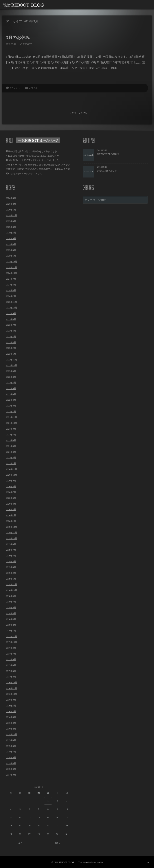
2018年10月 (12, 590)
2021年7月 (11, 434)
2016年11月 (12, 688)
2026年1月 (11, 209)
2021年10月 (12, 423)
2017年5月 (11, 665)
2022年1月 (11, 411)
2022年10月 (12, 365)
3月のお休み (18, 38)
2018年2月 (11, 624)
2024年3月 (11, 290)
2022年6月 (11, 388)
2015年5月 (11, 763)
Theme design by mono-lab (91, 862)
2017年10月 (12, 642)
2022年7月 (11, 382)
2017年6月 (11, 659)
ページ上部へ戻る (148, 862)
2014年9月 (11, 774)
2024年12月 (12, 261)
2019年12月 (12, 526)
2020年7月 (11, 492)
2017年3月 (11, 671)
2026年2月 (11, 203)
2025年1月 (11, 255)
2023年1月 (11, 353)
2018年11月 (12, 584)
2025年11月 (12, 215)
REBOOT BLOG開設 (108, 154)
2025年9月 (11, 221)
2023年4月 (11, 342)
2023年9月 (11, 313)
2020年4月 (11, 503)
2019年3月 (11, 567)
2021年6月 (11, 440)
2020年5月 (11, 498)
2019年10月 (12, 538)
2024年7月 (11, 278)
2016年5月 (11, 711)
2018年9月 (11, 596)
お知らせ (33, 88)
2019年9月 (11, 544)
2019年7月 (11, 549)
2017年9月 (11, 647)
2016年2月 (11, 728)
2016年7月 (11, 705)
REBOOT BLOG (66, 862)
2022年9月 (11, 371)
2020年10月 (12, 474)
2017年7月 (11, 653)
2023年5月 (11, 336)
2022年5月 (11, 394)
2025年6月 (11, 238)
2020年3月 (11, 509)
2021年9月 (11, 428)
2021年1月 (11, 463)
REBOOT (27, 44)
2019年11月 (12, 532)
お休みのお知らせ (107, 170)
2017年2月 (11, 676)
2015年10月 (12, 734)
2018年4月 (11, 619)
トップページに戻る (77, 113)
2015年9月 (11, 740)
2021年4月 (11, 446)
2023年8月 (11, 319)
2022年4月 (11, 399)
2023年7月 (11, 324)
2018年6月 (11, 607)
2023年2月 (11, 348)
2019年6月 (11, 555)
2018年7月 (11, 601)
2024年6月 (11, 284)
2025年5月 (11, 244)
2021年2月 (11, 457)
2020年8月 (11, 486)
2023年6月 (11, 330)
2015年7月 (11, 751)
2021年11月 (12, 417)
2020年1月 (11, 521)
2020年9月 (11, 480)
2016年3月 (11, 722)
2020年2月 (11, 515)
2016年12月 (12, 682)
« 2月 (20, 842)
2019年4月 (11, 561)
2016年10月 (12, 694)
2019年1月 (11, 578)
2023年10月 (12, 307)
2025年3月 (11, 249)
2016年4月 (11, 717)
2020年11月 (12, 469)
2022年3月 (11, 405)
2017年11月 (12, 636)
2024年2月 (11, 296)
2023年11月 (12, 302)
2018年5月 (11, 613)
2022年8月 (11, 377)
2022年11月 (12, 359)
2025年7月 (11, 232)
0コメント (15, 88)
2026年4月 (11, 198)
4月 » (57, 842)
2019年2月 (11, 573)
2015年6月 (11, 757)
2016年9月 (11, 699)
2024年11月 (12, 267)
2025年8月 (11, 227)
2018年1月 (11, 630)
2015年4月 (11, 768)
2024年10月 (12, 273)
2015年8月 (11, 746)
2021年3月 (11, 451)
